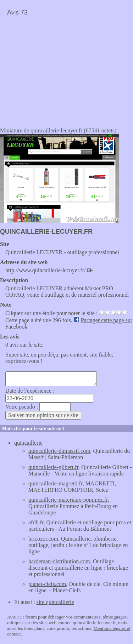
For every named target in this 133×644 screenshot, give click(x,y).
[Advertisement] (60, 69)
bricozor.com (43, 539)
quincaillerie (28, 443)
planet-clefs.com (47, 584)
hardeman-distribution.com (59, 561)
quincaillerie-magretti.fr (56, 483)
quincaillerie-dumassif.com (59, 451)
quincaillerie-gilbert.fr (53, 467)
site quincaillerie (55, 602)
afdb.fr (36, 522)
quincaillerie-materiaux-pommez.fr (68, 500)
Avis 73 (17, 12)
